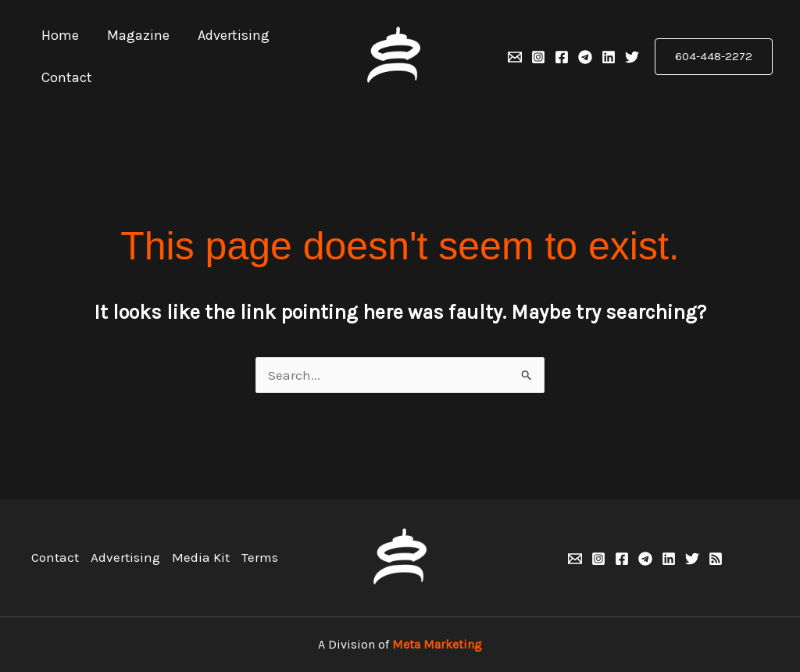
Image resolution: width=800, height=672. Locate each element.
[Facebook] (562, 57)
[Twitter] (632, 57)
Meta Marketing (437, 644)
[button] (714, 57)
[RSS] (716, 559)
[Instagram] (538, 57)
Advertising (234, 35)
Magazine (138, 35)
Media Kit (201, 557)
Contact (67, 77)
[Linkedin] (609, 57)
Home (60, 35)
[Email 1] (515, 57)
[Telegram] (585, 57)
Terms (260, 557)
